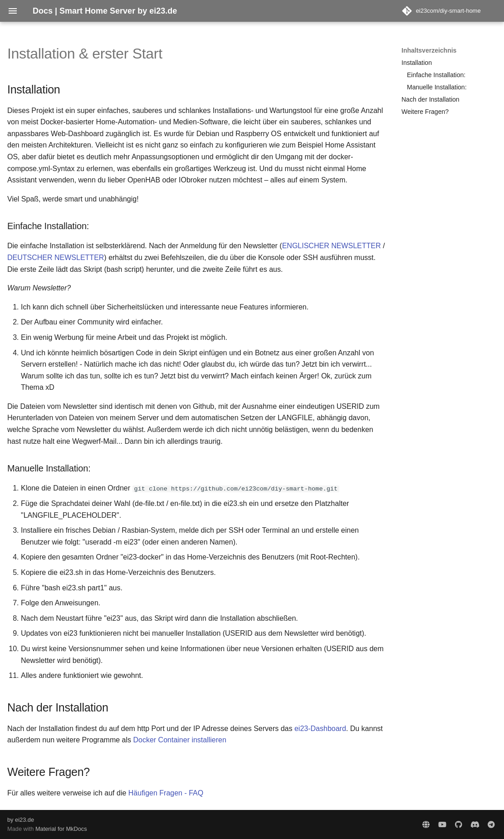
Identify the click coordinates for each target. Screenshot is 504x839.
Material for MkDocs (61, 829)
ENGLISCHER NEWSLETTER (332, 246)
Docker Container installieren (179, 740)
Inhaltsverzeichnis (429, 50)
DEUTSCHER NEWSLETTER (56, 258)
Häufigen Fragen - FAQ (166, 793)
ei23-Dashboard (320, 729)
